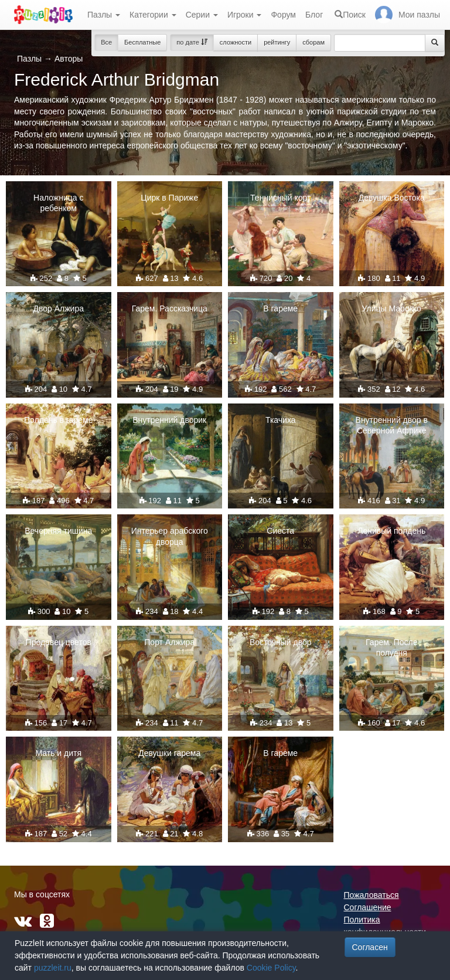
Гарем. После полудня (391, 647)
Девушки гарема (169, 753)
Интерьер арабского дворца (170, 536)
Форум (283, 15)
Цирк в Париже (169, 198)
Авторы (69, 59)
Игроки (245, 15)
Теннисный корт (280, 198)
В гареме (280, 308)
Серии (202, 15)
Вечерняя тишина (58, 531)
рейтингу (277, 42)
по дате (192, 42)
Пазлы (104, 15)
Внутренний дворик (169, 420)
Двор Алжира (59, 308)
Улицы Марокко (392, 308)
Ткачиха (281, 420)
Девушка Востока (392, 198)
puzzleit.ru (53, 968)
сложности (236, 42)
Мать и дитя (58, 753)
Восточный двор (281, 642)
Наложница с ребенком (58, 203)
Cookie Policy (271, 968)
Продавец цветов (59, 642)
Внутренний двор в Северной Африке (392, 425)
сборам (313, 42)
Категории (153, 15)
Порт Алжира (169, 642)
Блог (314, 15)
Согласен (370, 947)
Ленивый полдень (391, 531)
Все (106, 42)
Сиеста (280, 531)
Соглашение (368, 907)
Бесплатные (142, 42)
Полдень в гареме (58, 420)
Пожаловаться (371, 895)
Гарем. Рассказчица (170, 308)
